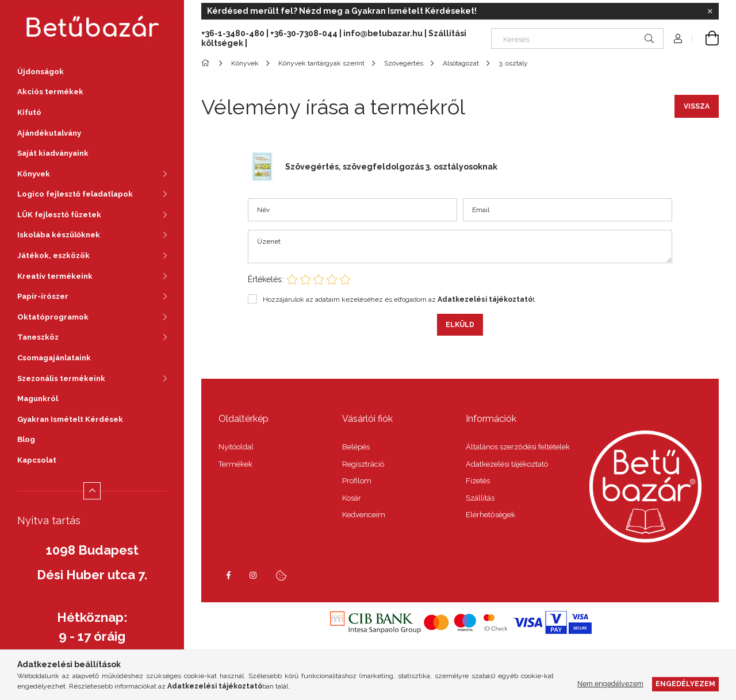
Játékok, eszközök (53, 255)
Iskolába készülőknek (59, 235)
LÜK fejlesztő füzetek (59, 215)
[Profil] (678, 39)
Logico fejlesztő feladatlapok (75, 194)
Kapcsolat (37, 460)
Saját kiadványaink (53, 153)
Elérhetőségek (490, 515)
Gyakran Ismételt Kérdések (70, 419)
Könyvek (34, 174)
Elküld (460, 325)
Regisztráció (363, 464)
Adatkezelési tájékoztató (507, 464)
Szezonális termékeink (61, 378)
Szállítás (480, 498)
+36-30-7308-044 (304, 33)
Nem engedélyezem (610, 684)
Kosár (352, 498)
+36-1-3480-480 (234, 33)
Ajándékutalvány (49, 133)
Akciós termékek (50, 92)
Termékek (235, 464)
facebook (228, 575)
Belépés (356, 447)
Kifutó (29, 112)
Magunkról (38, 399)
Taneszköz (38, 337)
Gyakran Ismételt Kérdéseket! (414, 11)
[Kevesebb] (92, 491)
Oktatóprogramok (53, 317)
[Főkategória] (207, 63)
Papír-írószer (43, 296)
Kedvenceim (364, 515)
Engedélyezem (685, 684)
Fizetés (478, 481)
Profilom (357, 481)
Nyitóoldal (236, 447)
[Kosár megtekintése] (706, 39)
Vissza (697, 106)
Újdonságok (41, 72)
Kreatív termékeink (55, 276)
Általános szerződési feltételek (518, 447)
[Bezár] (710, 11)
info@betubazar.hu (383, 33)
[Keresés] (577, 39)
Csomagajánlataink (54, 358)
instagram (254, 575)
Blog (26, 439)
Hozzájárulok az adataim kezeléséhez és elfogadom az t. (400, 299)
